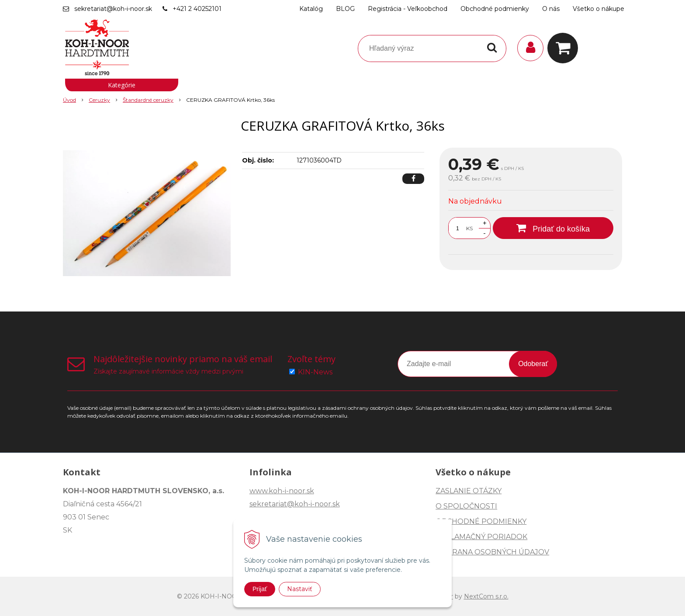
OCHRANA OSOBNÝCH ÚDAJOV (492, 552)
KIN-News (315, 372)
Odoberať (533, 364)
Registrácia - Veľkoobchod (408, 9)
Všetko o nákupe (599, 9)
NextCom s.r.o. (486, 596)
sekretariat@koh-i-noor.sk (113, 9)
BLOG (345, 9)
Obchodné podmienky (495, 9)
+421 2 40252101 (197, 9)
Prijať (260, 589)
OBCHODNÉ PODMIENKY (481, 521)
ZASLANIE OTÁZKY (469, 491)
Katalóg (311, 9)
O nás (551, 9)
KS (469, 228)
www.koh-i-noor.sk (282, 491)
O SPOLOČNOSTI (466, 506)
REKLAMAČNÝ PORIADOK (481, 537)
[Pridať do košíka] (553, 228)
